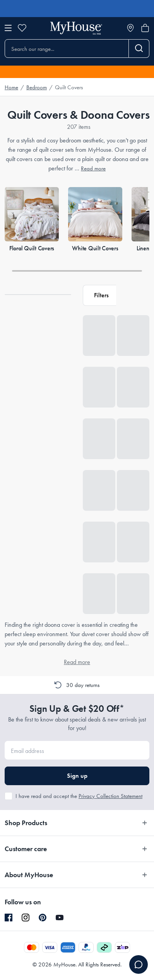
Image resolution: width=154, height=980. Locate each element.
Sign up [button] (77, 776)
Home (11, 87)
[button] (99, 295)
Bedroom (37, 87)
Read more (93, 168)
